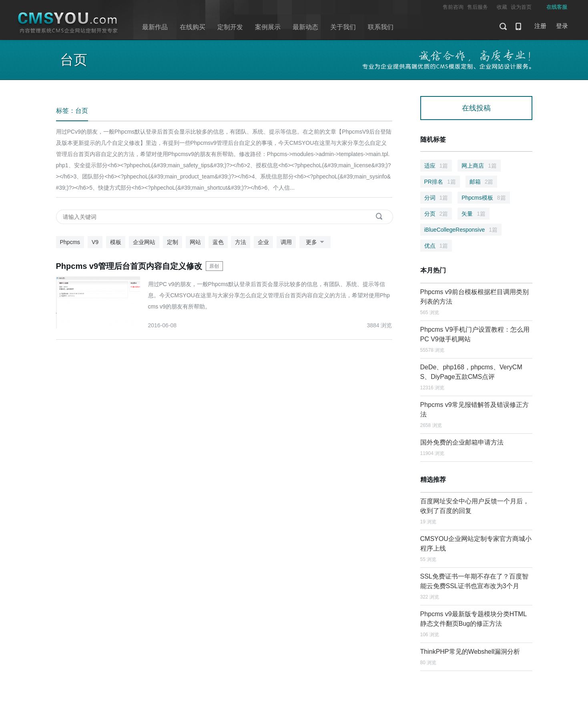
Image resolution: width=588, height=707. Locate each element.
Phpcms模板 (484, 198)
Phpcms (70, 242)
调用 (286, 242)
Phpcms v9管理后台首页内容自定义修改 (129, 266)
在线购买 (193, 27)
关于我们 (343, 27)
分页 (436, 214)
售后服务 (478, 7)
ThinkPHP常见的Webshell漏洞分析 (470, 652)
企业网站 (144, 242)
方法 (241, 242)
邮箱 (482, 182)
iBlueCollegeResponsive (461, 230)
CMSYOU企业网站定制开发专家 (68, 23)
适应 (436, 166)
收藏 (502, 7)
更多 (316, 242)
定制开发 (230, 27)
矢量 (474, 214)
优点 (436, 246)
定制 (173, 242)
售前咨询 (453, 7)
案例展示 (268, 27)
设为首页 (521, 7)
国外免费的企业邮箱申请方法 (462, 442)
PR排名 (440, 182)
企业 (263, 242)
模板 (116, 242)
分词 (436, 198)
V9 (95, 242)
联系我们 (381, 27)
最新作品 (155, 27)
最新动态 (305, 27)
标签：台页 (72, 111)
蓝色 (218, 242)
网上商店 (479, 166)
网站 (195, 242)
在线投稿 (476, 108)
